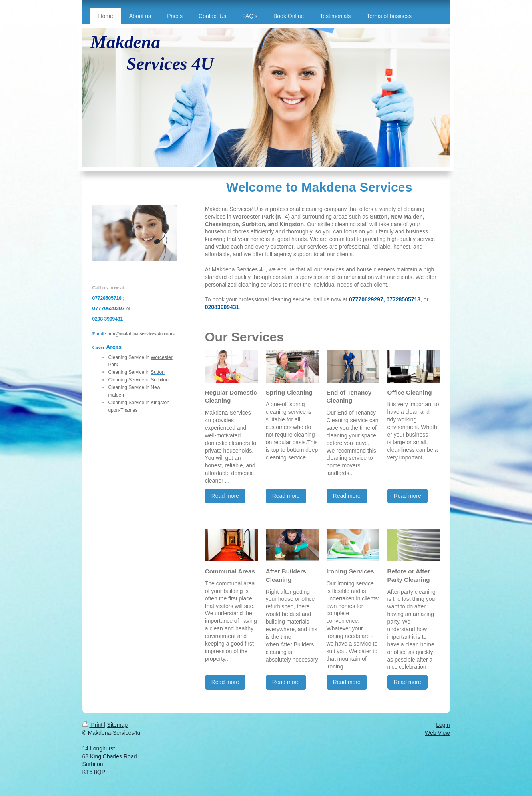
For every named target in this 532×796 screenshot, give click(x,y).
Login (443, 725)
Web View (437, 733)
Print (93, 725)
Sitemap (117, 725)
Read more (225, 496)
